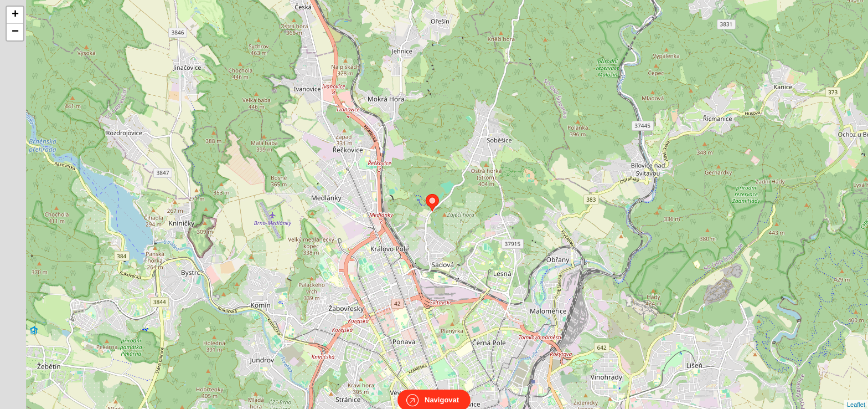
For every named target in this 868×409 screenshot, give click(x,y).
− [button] (15, 32)
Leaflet (856, 395)
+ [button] (15, 15)
